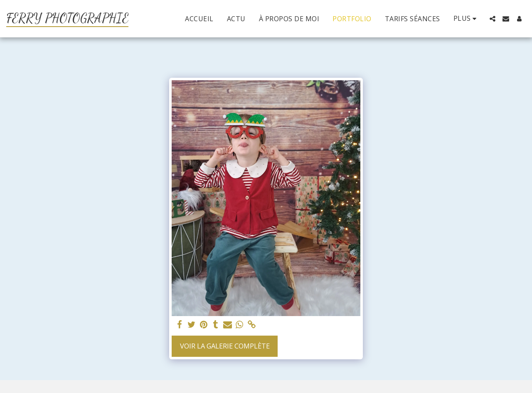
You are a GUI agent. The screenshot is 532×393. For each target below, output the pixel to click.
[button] (493, 19)
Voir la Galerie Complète (225, 346)
